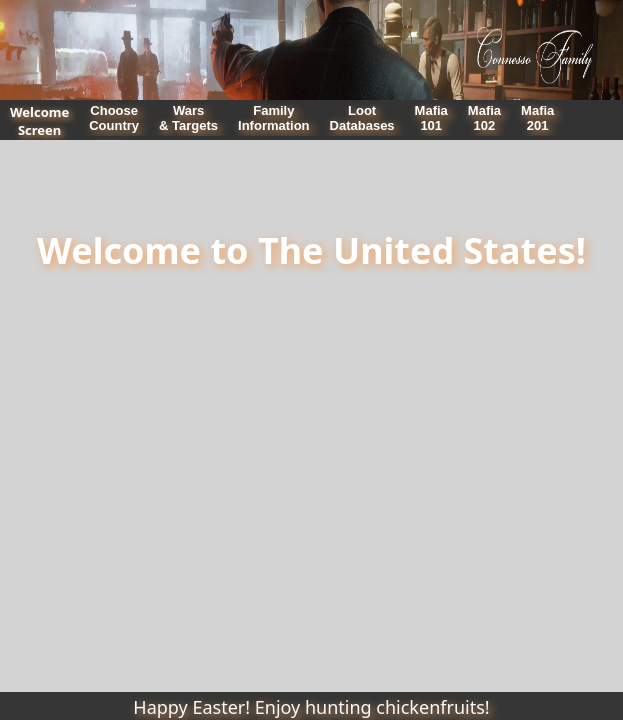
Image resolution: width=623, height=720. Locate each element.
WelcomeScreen (39, 121)
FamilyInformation (274, 118)
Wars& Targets (188, 118)
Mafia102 (484, 118)
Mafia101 (431, 118)
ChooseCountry (114, 118)
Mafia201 (537, 118)
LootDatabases (362, 118)
